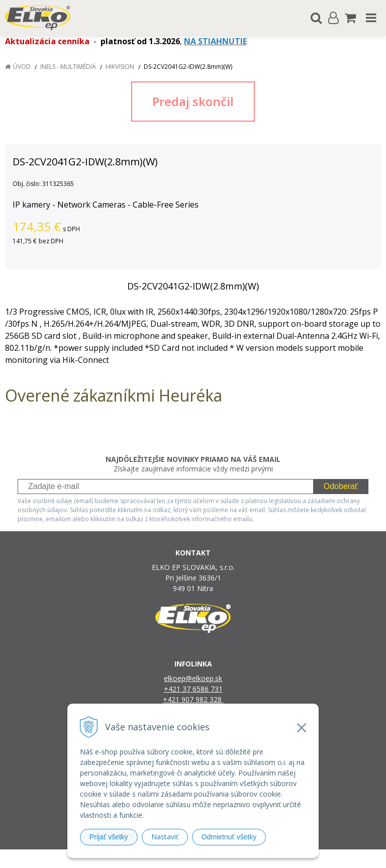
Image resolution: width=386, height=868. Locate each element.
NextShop (175, 859)
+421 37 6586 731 (193, 689)
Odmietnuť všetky (229, 837)
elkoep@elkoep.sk (193, 678)
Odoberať (341, 486)
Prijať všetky (109, 837)
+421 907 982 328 (193, 699)
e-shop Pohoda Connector (231, 859)
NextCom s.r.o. (296, 859)
